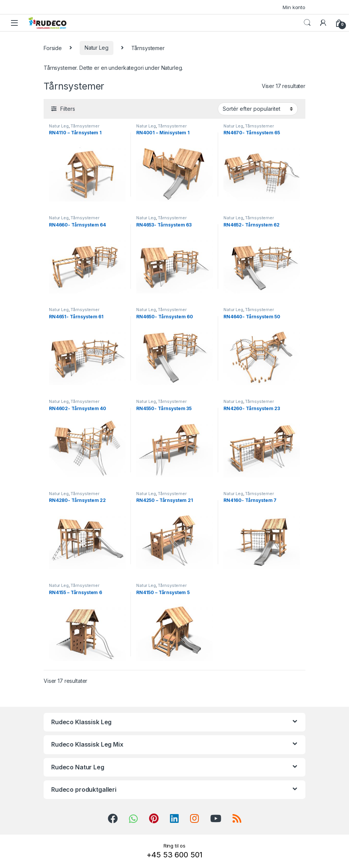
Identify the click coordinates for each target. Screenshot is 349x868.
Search (307, 23)
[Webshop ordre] (258, 109)
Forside (53, 48)
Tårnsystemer (85, 126)
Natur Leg (97, 48)
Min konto (294, 7)
